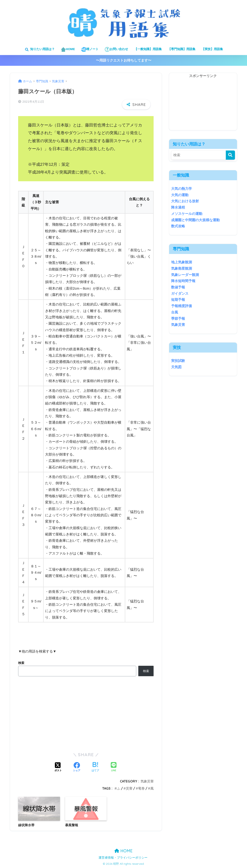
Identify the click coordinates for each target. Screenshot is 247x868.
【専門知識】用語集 (182, 49)
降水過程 (178, 207)
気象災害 (147, 781)
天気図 (176, 367)
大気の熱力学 (182, 189)
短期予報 (178, 300)
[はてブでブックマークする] (95, 767)
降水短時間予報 (183, 281)
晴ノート (90, 49)
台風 (175, 312)
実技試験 (178, 361)
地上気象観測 (182, 262)
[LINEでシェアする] (114, 767)
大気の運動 (180, 195)
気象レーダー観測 (185, 275)
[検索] (230, 155)
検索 (21, 663)
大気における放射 (185, 201)
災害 (129, 788)
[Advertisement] (203, 105)
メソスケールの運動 (187, 214)
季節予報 (178, 319)
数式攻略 (178, 226)
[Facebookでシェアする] (77, 767)
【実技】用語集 (212, 49)
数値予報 (178, 287)
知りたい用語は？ (39, 49)
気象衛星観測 (182, 269)
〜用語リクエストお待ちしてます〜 (124, 60)
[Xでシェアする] (58, 767)
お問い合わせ (116, 49)
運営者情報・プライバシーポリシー (123, 858)
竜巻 (141, 788)
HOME (68, 49)
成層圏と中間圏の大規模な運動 (195, 220)
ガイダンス (180, 294)
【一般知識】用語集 (148, 49)
